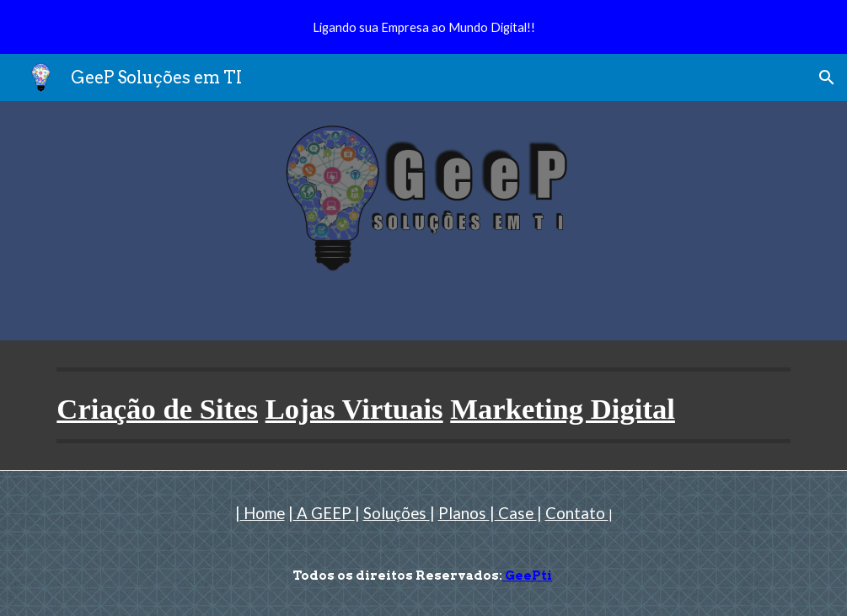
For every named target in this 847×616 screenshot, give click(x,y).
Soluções (397, 513)
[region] (423, 27)
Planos (464, 513)
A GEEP (324, 513)
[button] (827, 78)
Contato (577, 513)
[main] (423, 405)
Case (516, 513)
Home (264, 513)
